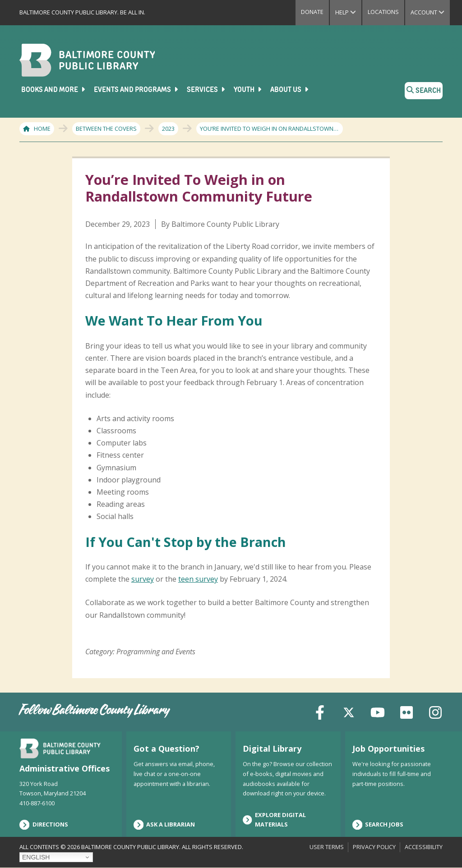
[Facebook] (320, 712)
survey (143, 579)
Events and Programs (137, 90)
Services (207, 90)
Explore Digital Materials (274, 820)
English (36, 857)
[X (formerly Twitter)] (349, 712)
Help (348, 12)
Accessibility (424, 847)
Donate (312, 12)
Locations (383, 12)
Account (430, 12)
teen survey (198, 579)
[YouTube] (378, 712)
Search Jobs (378, 825)
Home (42, 129)
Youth (248, 90)
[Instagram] (435, 712)
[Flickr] (407, 712)
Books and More (54, 90)
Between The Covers (106, 129)
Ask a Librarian (164, 825)
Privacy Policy (374, 847)
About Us (290, 90)
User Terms (327, 847)
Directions (44, 825)
